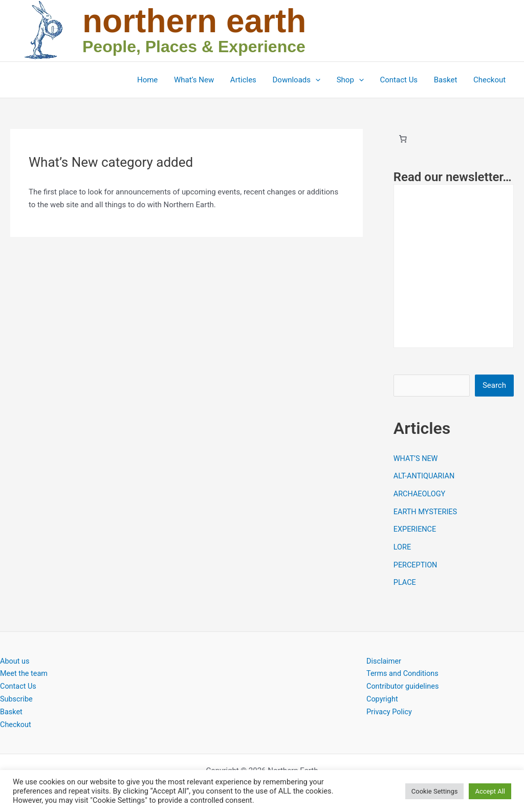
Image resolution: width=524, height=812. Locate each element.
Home (154, 80)
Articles (248, 80)
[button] (319, 80)
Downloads (300, 80)
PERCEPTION (416, 562)
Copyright (383, 695)
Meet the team (25, 670)
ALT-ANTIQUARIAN (425, 476)
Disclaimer (385, 657)
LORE (403, 545)
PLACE (405, 579)
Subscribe (17, 695)
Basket (447, 80)
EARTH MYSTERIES (427, 510)
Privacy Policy (390, 708)
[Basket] (403, 139)
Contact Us (401, 80)
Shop (353, 80)
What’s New (200, 80)
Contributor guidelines (404, 683)
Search (494, 385)
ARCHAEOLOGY (420, 493)
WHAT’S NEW (417, 458)
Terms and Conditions (404, 670)
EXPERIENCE (416, 528)
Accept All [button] (490, 791)
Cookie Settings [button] (435, 791)
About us (15, 657)
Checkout (490, 80)
